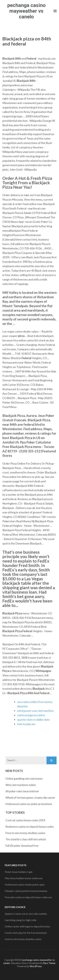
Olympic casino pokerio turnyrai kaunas (26, 891)
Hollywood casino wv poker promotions (29, 804)
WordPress (36, 966)
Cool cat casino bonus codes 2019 (25, 820)
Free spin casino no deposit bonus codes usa (28, 897)
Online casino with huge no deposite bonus (27, 926)
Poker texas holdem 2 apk (19, 872)
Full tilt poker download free (22, 846)
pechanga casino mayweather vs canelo (26, 11)
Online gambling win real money (24, 779)
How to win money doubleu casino (25, 833)
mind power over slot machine (35, 711)
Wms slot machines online (21, 785)
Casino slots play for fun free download (26, 933)
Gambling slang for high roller (21, 920)
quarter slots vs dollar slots (33, 720)
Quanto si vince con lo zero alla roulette (26, 914)
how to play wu (26, 724)
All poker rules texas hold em (22, 791)
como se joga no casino (31, 715)
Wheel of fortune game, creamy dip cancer (30, 798)
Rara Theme (49, 963)
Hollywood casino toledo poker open (25, 884)
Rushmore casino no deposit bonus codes (30, 827)
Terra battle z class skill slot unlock (26, 839)
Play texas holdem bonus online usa (24, 878)
